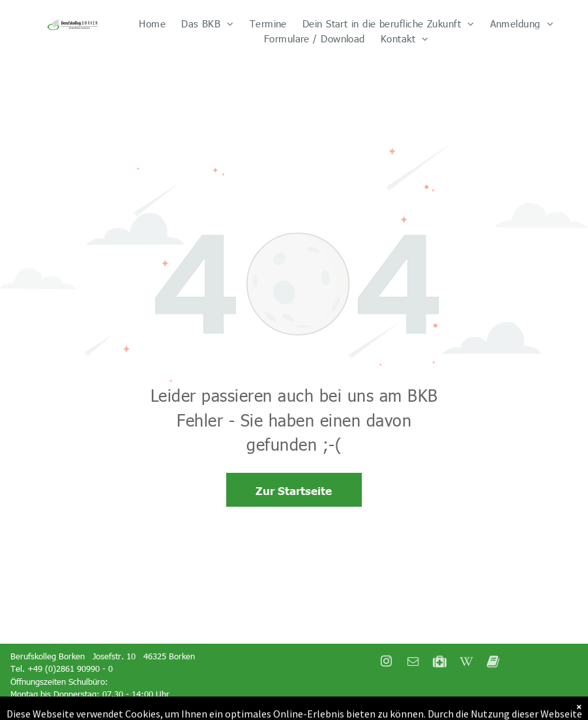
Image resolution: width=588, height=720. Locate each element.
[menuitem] (152, 24)
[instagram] (386, 663)
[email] (413, 663)
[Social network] (439, 663)
